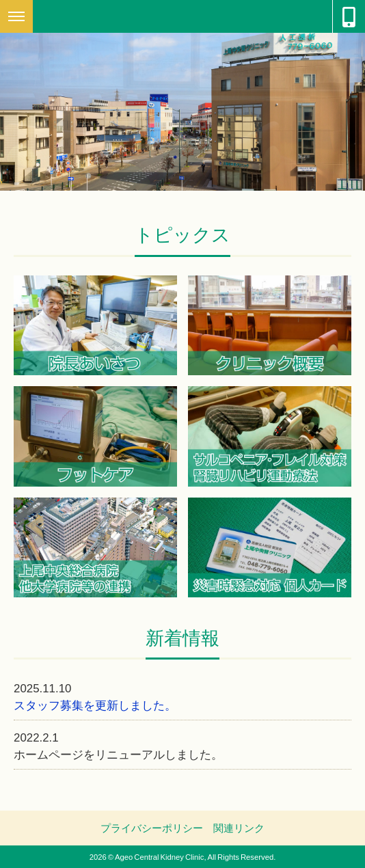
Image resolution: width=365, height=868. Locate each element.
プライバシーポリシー (152, 828)
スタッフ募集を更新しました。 (95, 704)
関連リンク (239, 828)
